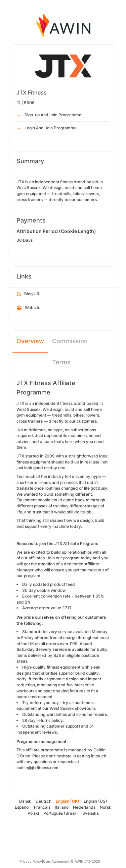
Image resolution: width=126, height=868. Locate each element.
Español (22, 807)
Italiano (62, 807)
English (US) (95, 801)
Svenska (91, 813)
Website (29, 308)
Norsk (106, 807)
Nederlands (84, 807)
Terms (61, 362)
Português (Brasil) (61, 813)
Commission (70, 341)
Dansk (25, 801)
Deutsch (44, 801)
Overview (30, 341)
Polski (33, 813)
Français (42, 807)
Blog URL (29, 294)
